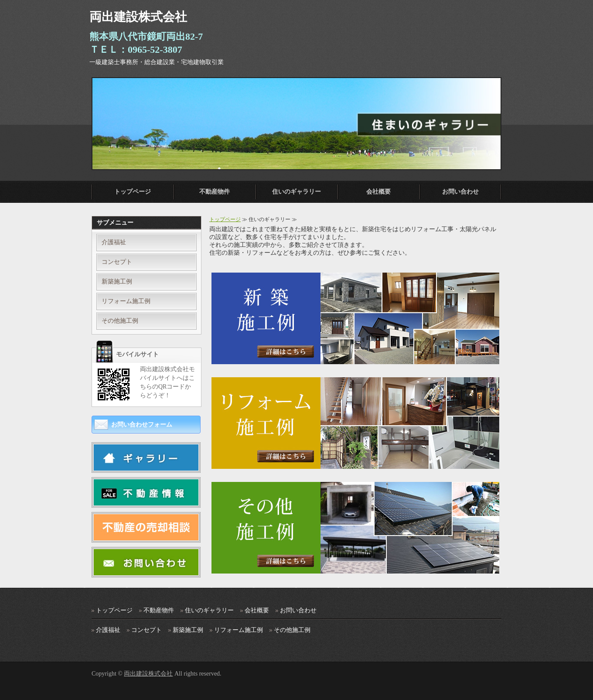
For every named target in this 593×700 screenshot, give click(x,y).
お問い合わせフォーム (142, 425)
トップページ (133, 192)
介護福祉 (114, 242)
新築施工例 (117, 282)
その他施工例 (120, 321)
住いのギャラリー (296, 192)
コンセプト (117, 262)
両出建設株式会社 (148, 674)
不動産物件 (215, 192)
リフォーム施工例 (126, 301)
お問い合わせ (460, 192)
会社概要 (378, 192)
